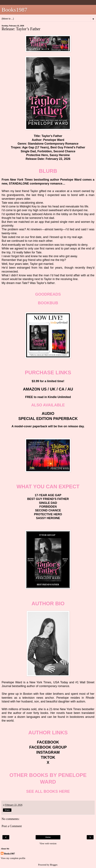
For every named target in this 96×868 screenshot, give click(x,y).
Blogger (54, 865)
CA (62, 389)
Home (48, 837)
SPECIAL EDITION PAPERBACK (48, 419)
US (44, 389)
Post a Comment (12, 826)
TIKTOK (48, 757)
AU (70, 389)
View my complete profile (13, 858)
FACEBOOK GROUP (48, 747)
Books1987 (14, 10)
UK (53, 389)
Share (7, 810)
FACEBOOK (48, 742)
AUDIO (48, 413)
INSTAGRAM (48, 752)
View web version (48, 843)
